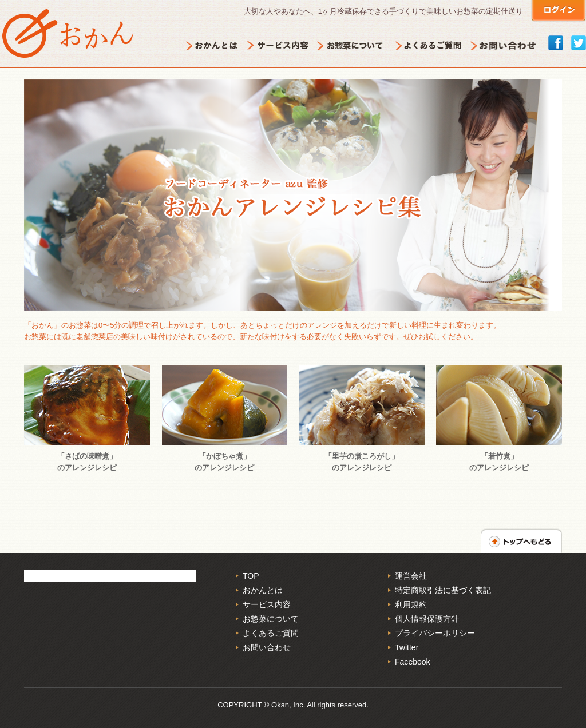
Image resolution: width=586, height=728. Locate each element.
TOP (251, 576)
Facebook (413, 662)
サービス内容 (267, 604)
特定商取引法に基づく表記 (443, 590)
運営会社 (411, 576)
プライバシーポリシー (435, 633)
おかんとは (263, 590)
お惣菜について (271, 619)
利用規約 (411, 604)
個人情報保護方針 (427, 619)
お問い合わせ (267, 647)
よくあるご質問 (271, 633)
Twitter (407, 647)
